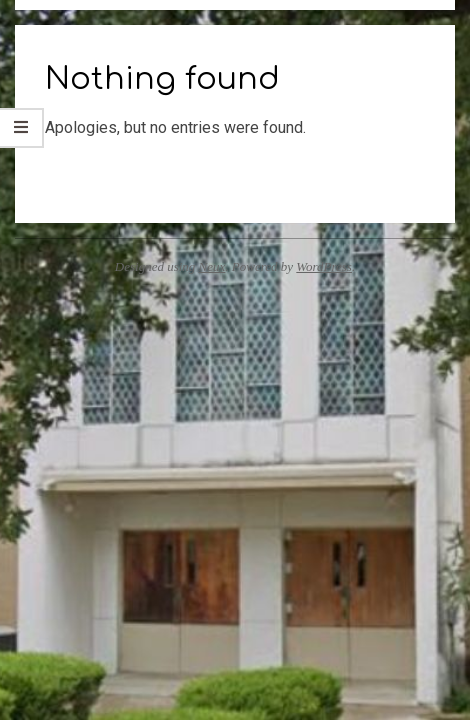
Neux (212, 266)
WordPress (324, 266)
